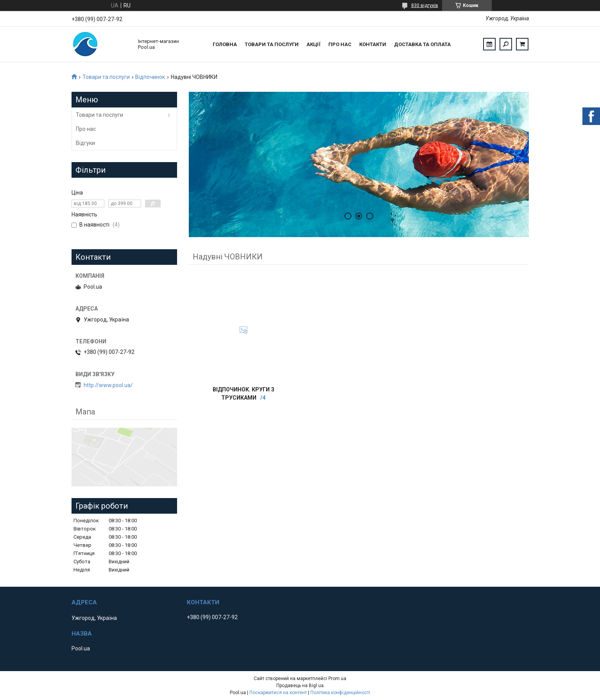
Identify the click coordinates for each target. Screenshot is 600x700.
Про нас (340, 44)
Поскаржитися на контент (278, 693)
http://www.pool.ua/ (108, 385)
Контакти (373, 44)
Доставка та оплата (422, 44)
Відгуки (85, 143)
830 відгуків (425, 5)
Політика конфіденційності (340, 693)
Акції (313, 44)
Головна (225, 44)
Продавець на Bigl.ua (300, 686)
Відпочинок (150, 77)
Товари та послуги (272, 44)
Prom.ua (337, 679)
